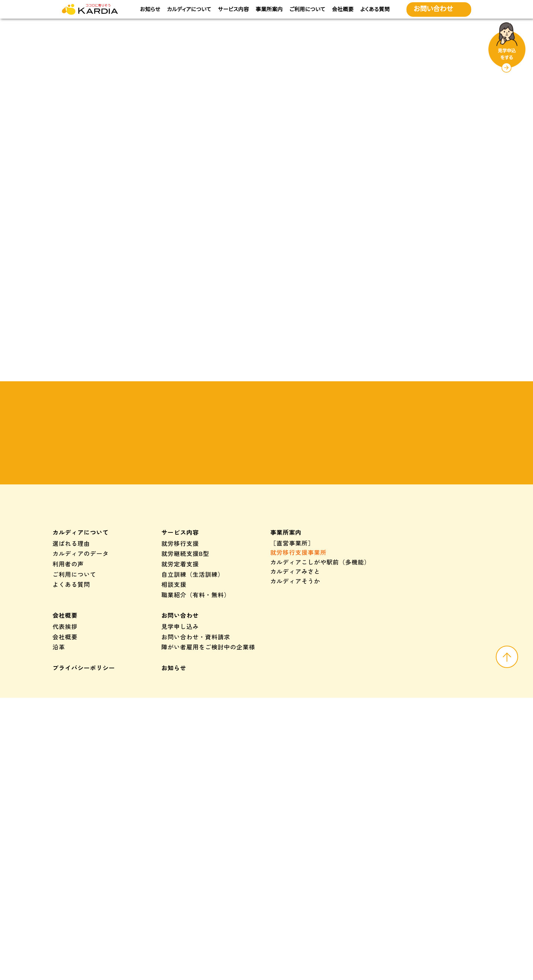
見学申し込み (180, 731)
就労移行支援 (180, 647)
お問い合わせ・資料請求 (196, 741)
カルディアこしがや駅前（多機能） (320, 666)
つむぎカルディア (430, 759)
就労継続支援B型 (186, 658)
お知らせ (151, 9)
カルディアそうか (295, 685)
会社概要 (342, 9)
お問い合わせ (180, 720)
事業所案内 (269, 9)
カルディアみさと (295, 676)
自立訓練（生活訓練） (193, 678)
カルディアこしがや (298, 717)
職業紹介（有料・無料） (196, 699)
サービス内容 (234, 9)
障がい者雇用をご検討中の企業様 (208, 751)
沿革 (59, 751)
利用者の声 (68, 668)
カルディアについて (189, 9)
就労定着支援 (180, 668)
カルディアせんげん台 (301, 727)
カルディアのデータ (81, 658)
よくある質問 (375, 9)
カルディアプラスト (298, 855)
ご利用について (307, 9)
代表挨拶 (65, 731)
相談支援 (174, 689)
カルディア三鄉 (292, 778)
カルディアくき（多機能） (308, 695)
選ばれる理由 (71, 647)
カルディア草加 (292, 768)
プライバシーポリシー (84, 772)
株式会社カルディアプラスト (311, 899)
